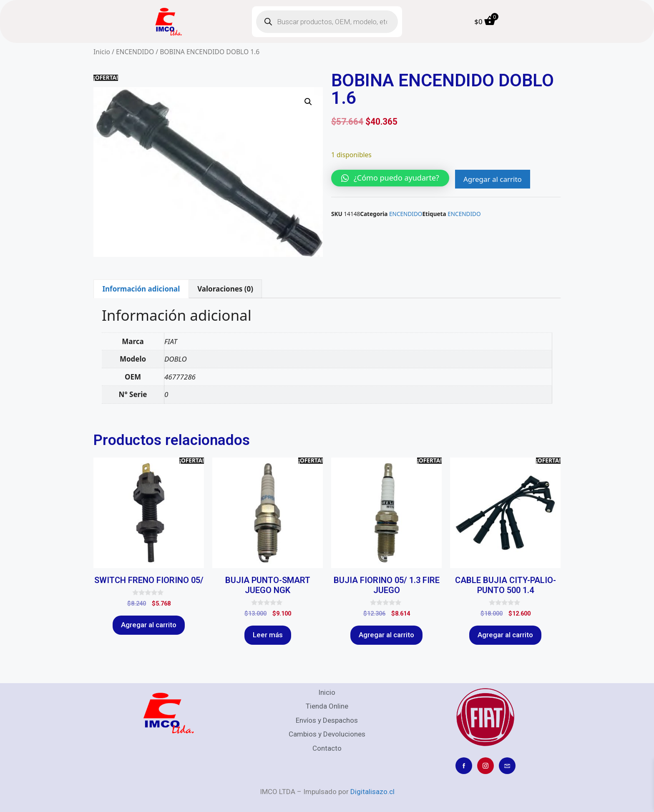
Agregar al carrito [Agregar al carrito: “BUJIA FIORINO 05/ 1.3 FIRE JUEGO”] (386, 635)
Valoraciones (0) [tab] (225, 289)
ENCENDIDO (135, 52)
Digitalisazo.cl (372, 792)
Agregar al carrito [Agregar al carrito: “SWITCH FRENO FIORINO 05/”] (149, 625)
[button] (308, 102)
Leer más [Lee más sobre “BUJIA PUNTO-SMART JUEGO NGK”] (268, 635)
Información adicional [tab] (141, 289)
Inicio (102, 52)
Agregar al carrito (493, 179)
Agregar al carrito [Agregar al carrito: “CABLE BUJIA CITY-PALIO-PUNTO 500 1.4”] (505, 635)
